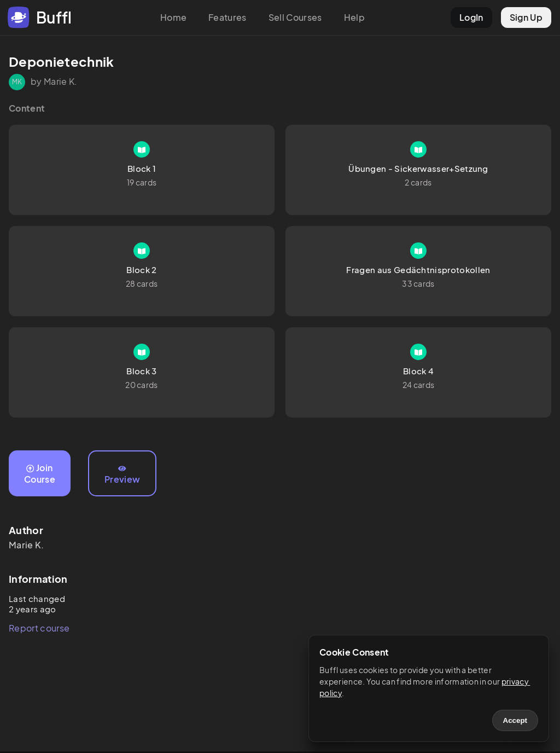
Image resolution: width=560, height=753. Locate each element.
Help (354, 17)
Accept (515, 720)
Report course (39, 628)
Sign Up (526, 17)
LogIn (471, 17)
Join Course (40, 473)
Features (227, 17)
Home (173, 17)
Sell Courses (295, 17)
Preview (122, 475)
